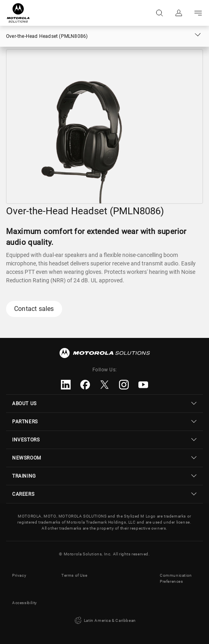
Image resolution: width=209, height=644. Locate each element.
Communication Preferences (176, 578)
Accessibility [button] (25, 603)
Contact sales (34, 309)
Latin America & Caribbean (104, 621)
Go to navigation (198, 13)
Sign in (179, 13)
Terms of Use (74, 575)
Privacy (19, 575)
